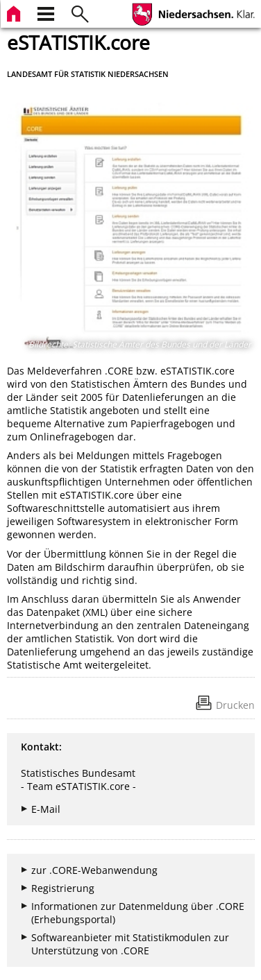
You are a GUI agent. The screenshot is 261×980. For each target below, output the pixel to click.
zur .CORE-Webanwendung (94, 870)
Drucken (235, 705)
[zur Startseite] (15, 12)
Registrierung (63, 888)
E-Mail (46, 809)
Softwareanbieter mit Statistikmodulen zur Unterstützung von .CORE (130, 944)
